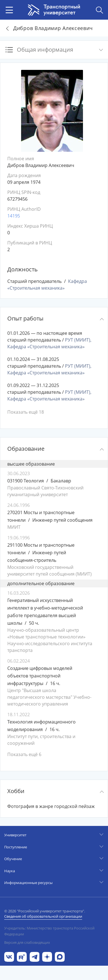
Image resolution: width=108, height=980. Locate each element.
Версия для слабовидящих (27, 942)
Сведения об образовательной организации (43, 916)
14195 (14, 216)
